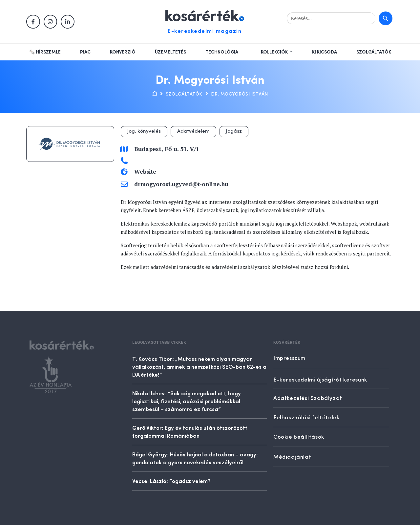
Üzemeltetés (170, 52)
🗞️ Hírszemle (45, 52)
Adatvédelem (193, 131)
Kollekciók (274, 52)
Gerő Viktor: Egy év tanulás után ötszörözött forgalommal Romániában (190, 431)
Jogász (234, 131)
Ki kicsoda (325, 52)
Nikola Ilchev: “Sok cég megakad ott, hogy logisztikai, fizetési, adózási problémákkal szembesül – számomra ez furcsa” (187, 401)
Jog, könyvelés (144, 131)
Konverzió (123, 52)
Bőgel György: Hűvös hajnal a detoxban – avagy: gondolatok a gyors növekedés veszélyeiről (195, 458)
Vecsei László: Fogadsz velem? (171, 481)
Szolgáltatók (374, 52)
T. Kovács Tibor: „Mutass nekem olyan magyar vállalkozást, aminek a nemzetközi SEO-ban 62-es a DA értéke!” (199, 366)
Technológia (222, 52)
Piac (85, 52)
